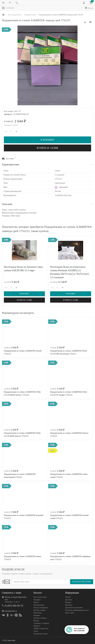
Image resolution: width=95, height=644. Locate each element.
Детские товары (39, 610)
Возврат (68, 602)
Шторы (36, 621)
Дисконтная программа (74, 608)
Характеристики (11, 164)
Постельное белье (40, 597)
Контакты (69, 605)
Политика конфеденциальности (77, 610)
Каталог (8, 8)
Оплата (68, 597)
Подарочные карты (40, 634)
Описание (7, 204)
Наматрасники (39, 605)
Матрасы (37, 626)
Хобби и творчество (41, 628)
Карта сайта (70, 613)
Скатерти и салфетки (41, 623)
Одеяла (36, 602)
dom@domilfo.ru (11, 611)
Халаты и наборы (40, 618)
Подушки (37, 600)
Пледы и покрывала (41, 608)
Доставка (69, 600)
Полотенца (37, 613)
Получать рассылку (82, 582)
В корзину (47, 140)
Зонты (36, 631)
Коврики (37, 615)
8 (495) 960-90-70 (14, 606)
